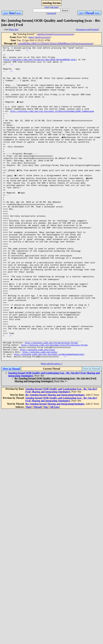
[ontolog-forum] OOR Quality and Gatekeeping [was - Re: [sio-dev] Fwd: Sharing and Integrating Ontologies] (61, 449)
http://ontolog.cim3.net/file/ (37, 406)
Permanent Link (83, 29)
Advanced (51, 13)
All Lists (54, 7)
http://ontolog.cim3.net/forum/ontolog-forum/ (51, 398)
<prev (5, 13)
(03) (12, 76)
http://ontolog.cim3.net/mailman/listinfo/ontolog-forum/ (55, 400)
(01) (27, 51)
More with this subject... (51, 422)
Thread (89, 13)
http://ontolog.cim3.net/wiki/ (40, 409)
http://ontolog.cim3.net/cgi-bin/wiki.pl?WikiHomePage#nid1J (49, 411)
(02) (12, 68)
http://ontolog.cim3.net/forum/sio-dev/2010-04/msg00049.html (40, 62)
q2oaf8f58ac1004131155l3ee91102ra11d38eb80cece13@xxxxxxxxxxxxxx (56, 43)
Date (12, 13)
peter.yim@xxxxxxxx (40, 37)
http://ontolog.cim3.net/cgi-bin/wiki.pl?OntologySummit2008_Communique (52, 124)
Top (47, 7)
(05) (65, 415)
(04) (10, 389)
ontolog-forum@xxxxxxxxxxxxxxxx (55, 34)
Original (95, 29)
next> (19, 13)
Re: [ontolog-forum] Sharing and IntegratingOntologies (55, 453)
